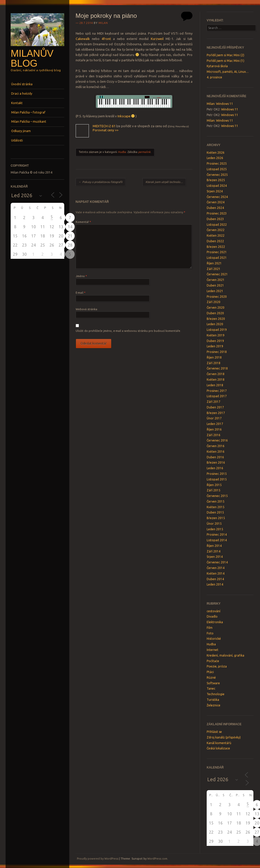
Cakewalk (83, 39)
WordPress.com (157, 859)
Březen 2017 (216, 413)
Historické (214, 639)
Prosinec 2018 (217, 352)
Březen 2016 (216, 463)
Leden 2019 (215, 346)
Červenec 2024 (217, 197)
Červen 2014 (216, 568)
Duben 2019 (215, 341)
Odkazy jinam (21, 131)
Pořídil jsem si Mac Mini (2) (225, 55)
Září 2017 (214, 402)
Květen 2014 (216, 573)
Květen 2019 (216, 335)
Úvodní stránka (22, 84)
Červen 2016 (216, 446)
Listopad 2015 (217, 479)
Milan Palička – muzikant (29, 122)
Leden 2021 (215, 291)
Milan (103, 23)
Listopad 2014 (217, 540)
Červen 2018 (216, 374)
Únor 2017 (214, 418)
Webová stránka (86, 309)
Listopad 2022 (217, 225)
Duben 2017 (215, 407)
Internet (213, 650)
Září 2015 (214, 490)
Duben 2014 (215, 579)
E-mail (80, 293)
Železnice (214, 705)
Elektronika (215, 622)
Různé (211, 678)
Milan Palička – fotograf (28, 112)
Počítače (213, 661)
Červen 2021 (216, 280)
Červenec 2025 (217, 175)
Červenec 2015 (217, 496)
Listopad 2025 (217, 169)
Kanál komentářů (219, 743)
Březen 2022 (216, 247)
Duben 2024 (215, 208)
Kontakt (17, 103)
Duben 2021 (215, 285)
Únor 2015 (214, 524)
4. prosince (214, 77)
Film (210, 628)
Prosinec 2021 (217, 252)
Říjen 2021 (214, 263)
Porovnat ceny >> (105, 130)
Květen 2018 (216, 380)
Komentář (83, 222)
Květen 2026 (216, 153)
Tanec (211, 688)
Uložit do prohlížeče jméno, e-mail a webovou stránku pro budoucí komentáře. (128, 331)
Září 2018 (214, 363)
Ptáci (210, 672)
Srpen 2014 (215, 557)
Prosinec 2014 (217, 535)
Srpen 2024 (215, 191)
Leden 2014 (215, 584)
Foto (210, 633)
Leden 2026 (215, 158)
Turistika (213, 700)
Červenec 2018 (217, 368)
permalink (144, 152)
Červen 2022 (216, 230)
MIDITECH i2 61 (104, 126)
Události (17, 140)
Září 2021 (214, 269)
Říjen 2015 (214, 485)
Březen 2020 (216, 319)
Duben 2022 (215, 241)
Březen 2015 (216, 518)
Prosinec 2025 (217, 163)
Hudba (122, 152)
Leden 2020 (215, 324)
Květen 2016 (216, 452)
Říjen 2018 (214, 357)
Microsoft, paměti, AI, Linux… (228, 72)
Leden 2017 (215, 424)
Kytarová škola (217, 66)
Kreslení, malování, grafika (225, 655)
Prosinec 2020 (217, 297)
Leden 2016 (215, 468)
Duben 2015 (215, 512)
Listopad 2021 (217, 258)
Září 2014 (214, 551)
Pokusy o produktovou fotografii (101, 182)
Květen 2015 (216, 507)
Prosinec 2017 (217, 391)
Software (213, 683)
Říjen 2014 (214, 546)
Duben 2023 (215, 219)
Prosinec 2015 (217, 474)
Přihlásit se (214, 732)
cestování (214, 611)
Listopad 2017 (217, 396)
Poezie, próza (217, 666)
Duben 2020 (215, 313)
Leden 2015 (215, 529)
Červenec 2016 (217, 440)
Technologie (216, 694)
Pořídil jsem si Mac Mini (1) (225, 61)
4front (106, 39)
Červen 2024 (216, 202)
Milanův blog (32, 58)
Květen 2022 (216, 236)
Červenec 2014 (217, 562)
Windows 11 (225, 104)
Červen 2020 (216, 308)
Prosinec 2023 (217, 213)
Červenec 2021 (217, 274)
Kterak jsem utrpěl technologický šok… (166, 182)
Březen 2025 (216, 180)
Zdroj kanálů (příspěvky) (224, 737)
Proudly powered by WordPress (98, 859)
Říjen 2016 (214, 429)
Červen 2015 (216, 501)
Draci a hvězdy (22, 94)
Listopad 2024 (217, 186)
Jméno (81, 276)
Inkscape (124, 116)
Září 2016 (214, 435)
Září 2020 (214, 302)
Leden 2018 (215, 385)
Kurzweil (157, 39)
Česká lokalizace (218, 748)
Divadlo (212, 616)
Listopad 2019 (217, 330)
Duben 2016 (215, 457)
